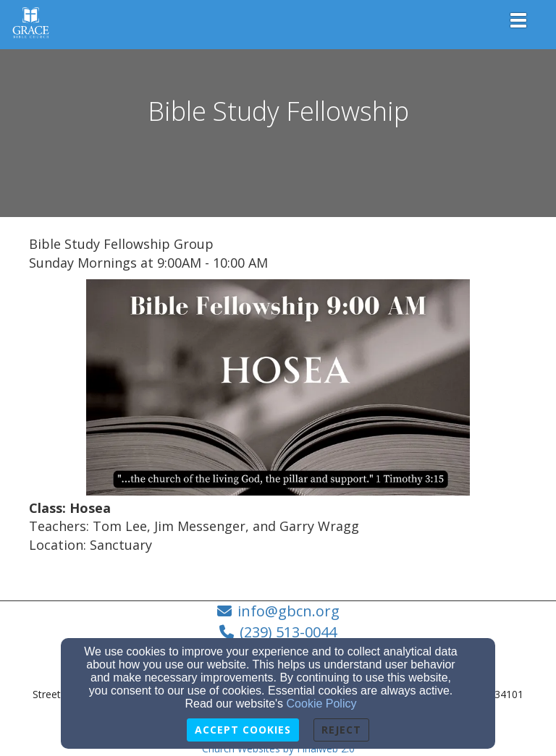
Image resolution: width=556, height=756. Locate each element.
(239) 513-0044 (288, 632)
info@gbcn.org (288, 611)
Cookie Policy (322, 704)
